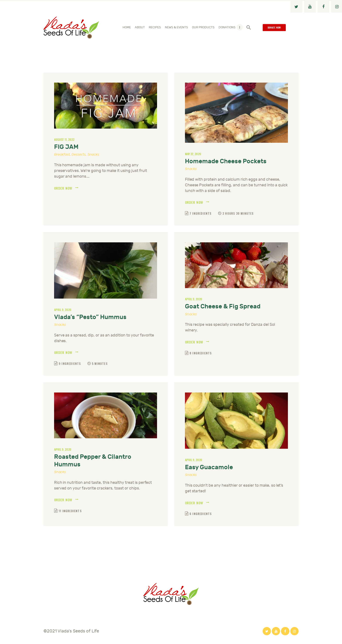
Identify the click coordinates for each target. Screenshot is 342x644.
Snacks (93, 155)
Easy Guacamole (209, 468)
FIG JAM (66, 147)
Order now (63, 188)
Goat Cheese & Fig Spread (223, 307)
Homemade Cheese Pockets (226, 161)
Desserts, (80, 155)
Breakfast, (63, 155)
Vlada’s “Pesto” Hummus (90, 317)
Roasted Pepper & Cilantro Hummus (93, 461)
